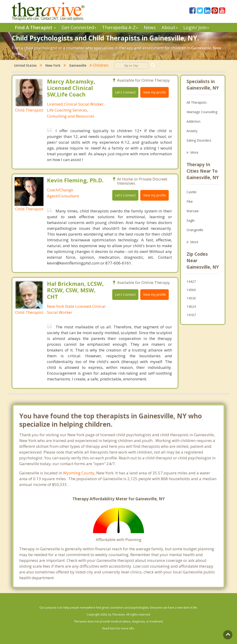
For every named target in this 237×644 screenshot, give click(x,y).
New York (53, 65)
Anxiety (192, 131)
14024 (191, 306)
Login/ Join (196, 27)
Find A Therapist (35, 27)
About (170, 27)
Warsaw (193, 211)
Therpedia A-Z (120, 27)
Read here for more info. (118, 628)
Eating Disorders (199, 140)
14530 (191, 298)
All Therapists (197, 102)
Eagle (191, 220)
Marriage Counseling (202, 112)
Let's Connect (125, 92)
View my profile (154, 92)
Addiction (193, 121)
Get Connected (79, 27)
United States (25, 65)
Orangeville (195, 230)
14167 (191, 315)
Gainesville (78, 65)
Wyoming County (79, 473)
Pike (190, 201)
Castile (192, 192)
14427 (191, 282)
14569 (191, 290)
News (150, 27)
